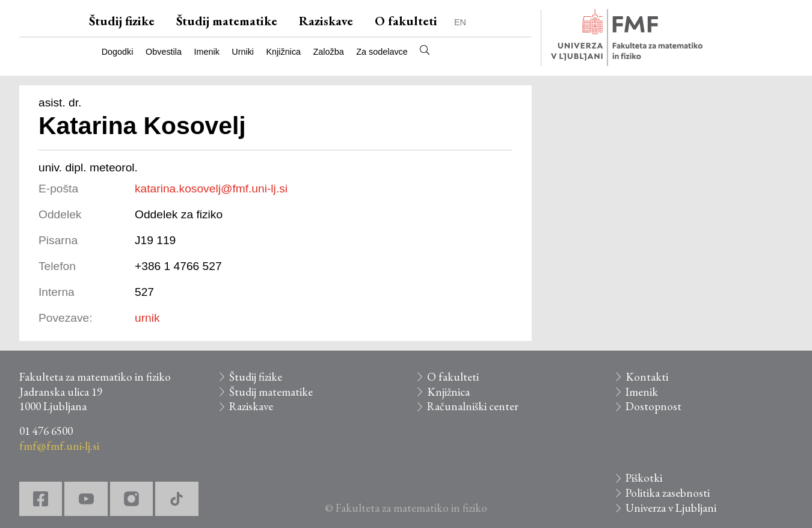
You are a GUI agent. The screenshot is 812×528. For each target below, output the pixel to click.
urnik (147, 318)
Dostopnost (654, 406)
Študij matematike (227, 21)
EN (460, 22)
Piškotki (644, 478)
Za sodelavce (382, 52)
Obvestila (164, 52)
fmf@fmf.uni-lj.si (59, 446)
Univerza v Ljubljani (671, 508)
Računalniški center (473, 406)
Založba (329, 52)
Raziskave (326, 21)
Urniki (243, 52)
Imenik (206, 52)
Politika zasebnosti (668, 493)
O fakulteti (406, 21)
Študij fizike (122, 21)
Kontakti (647, 377)
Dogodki (118, 52)
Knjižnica (284, 52)
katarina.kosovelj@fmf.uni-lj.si (211, 189)
